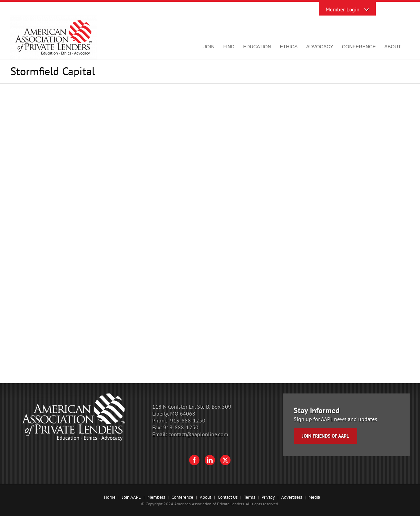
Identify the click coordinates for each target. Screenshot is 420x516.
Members (156, 497)
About (206, 497)
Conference (182, 497)
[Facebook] (194, 460)
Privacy (268, 497)
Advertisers (292, 497)
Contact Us (228, 497)
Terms (250, 497)
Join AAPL (131, 497)
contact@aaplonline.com (198, 434)
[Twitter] (225, 460)
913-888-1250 (188, 420)
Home (110, 497)
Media (314, 497)
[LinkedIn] (210, 460)
